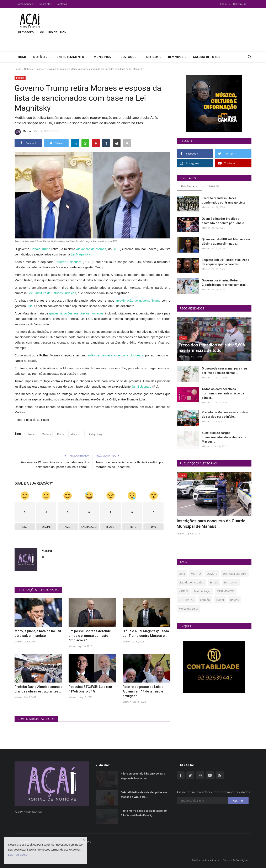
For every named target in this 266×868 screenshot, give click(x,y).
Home (22, 57)
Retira (61, 434)
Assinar (238, 800)
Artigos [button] (154, 57)
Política (40, 69)
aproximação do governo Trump (137, 300)
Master (23, 132)
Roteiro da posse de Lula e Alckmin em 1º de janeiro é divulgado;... (143, 691)
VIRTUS (183, 591)
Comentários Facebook (36, 719)
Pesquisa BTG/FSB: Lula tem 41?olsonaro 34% (90, 689)
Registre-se (240, 4)
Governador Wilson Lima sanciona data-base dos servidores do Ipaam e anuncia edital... (55, 465)
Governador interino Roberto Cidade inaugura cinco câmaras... (225, 283)
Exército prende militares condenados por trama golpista (224, 200)
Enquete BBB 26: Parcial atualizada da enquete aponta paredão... (225, 262)
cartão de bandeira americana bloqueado (115, 355)
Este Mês (214, 186)
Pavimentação (202, 591)
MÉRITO (196, 574)
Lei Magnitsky (80, 254)
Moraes (46, 434)
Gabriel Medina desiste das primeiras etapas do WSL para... (144, 795)
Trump (31, 434)
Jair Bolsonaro (142, 386)
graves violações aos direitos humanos (76, 313)
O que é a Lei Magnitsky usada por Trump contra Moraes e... (146, 633)
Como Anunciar (26, 4)
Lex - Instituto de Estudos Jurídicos (52, 293)
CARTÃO (205, 600)
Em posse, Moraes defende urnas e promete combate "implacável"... (90, 636)
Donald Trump (40, 249)
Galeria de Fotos (207, 57)
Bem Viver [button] (177, 57)
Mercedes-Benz (188, 609)
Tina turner (231, 582)
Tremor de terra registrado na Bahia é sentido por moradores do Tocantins (130, 465)
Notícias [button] (42, 57)
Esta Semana (189, 186)
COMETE (212, 574)
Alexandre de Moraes (91, 249)
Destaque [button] (130, 57)
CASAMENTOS (226, 591)
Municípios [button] (104, 57)
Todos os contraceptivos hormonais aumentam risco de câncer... (223, 393)
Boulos (234, 600)
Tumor (220, 600)
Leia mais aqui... (18, 854)
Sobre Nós (46, 4)
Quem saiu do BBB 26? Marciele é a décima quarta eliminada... (226, 241)
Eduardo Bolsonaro (68, 262)
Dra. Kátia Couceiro (235, 574)
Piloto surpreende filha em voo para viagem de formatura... (143, 776)
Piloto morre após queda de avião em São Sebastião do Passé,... (144, 813)
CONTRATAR (186, 600)
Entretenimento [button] (72, 57)
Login (223, 4)
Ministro (75, 434)
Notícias (28, 69)
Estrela (214, 582)
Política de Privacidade (205, 860)
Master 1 (74, 697)
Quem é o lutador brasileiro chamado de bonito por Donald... (224, 221)
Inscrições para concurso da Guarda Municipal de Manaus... (211, 524)
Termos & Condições (236, 860)
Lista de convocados (191, 582)
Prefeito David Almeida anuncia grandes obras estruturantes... (38, 689)
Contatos (62, 4)
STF (116, 249)
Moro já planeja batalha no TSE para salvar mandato (38, 633)
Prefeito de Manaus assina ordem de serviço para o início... (225, 414)
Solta (182, 574)
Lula (30, 306)
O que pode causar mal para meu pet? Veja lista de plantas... (224, 371)
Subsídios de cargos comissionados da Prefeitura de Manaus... (224, 437)
